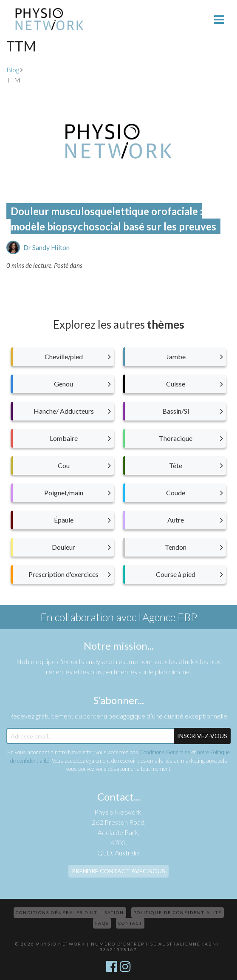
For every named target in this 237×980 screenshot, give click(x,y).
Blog (13, 70)
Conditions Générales (165, 752)
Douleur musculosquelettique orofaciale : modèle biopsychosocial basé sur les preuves (113, 219)
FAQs (102, 923)
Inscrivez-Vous (202, 736)
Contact (130, 923)
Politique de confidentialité (178, 912)
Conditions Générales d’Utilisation (70, 912)
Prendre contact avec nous (118, 871)
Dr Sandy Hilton (47, 247)
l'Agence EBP (168, 617)
